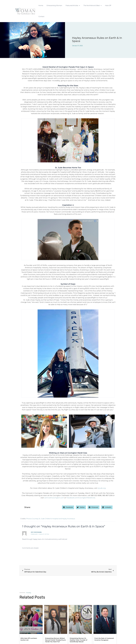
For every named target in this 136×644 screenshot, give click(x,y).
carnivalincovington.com (54, 487)
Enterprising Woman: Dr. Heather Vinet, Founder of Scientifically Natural (78, 629)
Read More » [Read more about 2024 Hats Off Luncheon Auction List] (24, 633)
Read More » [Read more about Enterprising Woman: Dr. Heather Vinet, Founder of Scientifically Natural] (74, 635)
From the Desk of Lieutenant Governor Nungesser (104, 628)
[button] (79, 6)
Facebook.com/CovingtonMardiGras (81, 487)
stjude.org (102, 477)
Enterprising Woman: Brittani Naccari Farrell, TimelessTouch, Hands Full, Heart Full (56, 629)
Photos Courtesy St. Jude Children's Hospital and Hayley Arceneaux (51, 508)
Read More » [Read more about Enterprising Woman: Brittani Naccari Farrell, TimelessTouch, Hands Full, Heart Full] (49, 635)
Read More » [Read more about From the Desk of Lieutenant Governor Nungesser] (98, 633)
